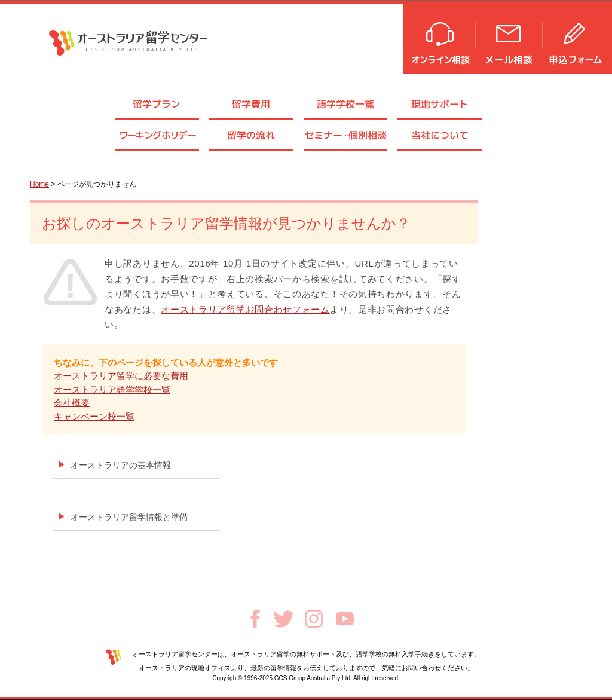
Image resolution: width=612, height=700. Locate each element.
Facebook (255, 619)
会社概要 (72, 403)
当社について (440, 135)
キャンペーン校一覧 (94, 416)
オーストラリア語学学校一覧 (112, 389)
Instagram (314, 619)
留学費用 (251, 104)
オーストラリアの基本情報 (121, 465)
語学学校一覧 (345, 104)
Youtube (345, 619)
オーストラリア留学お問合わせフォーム (245, 309)
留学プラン (157, 104)
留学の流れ (251, 135)
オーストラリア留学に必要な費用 (121, 376)
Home (39, 184)
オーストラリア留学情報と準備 (129, 517)
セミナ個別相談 (345, 135)
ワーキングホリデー (157, 135)
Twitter (284, 619)
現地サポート (440, 104)
